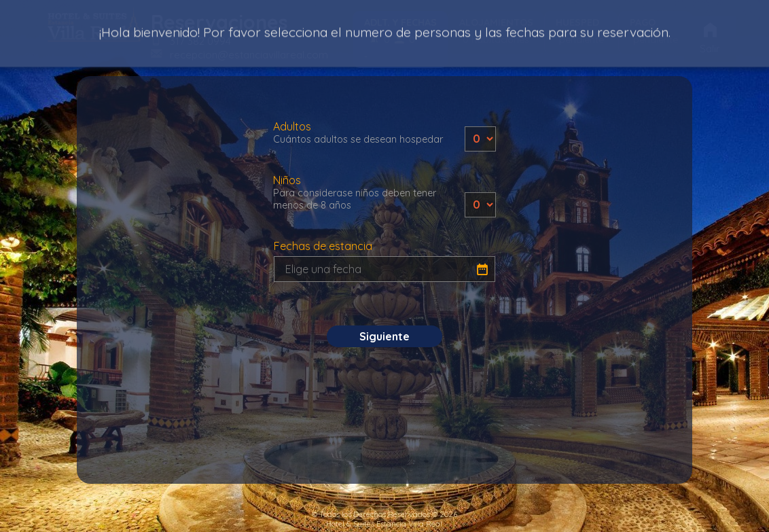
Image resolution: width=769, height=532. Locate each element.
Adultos (358, 132)
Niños (358, 192)
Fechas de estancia (323, 246)
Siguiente (385, 336)
